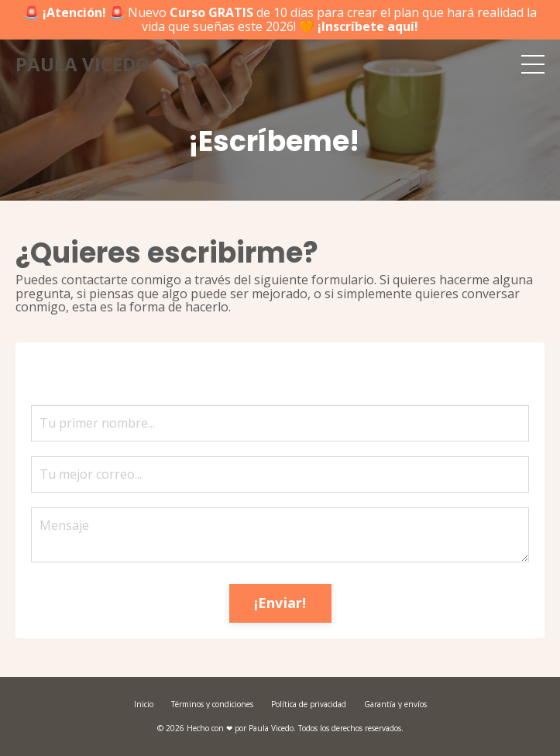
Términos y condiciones (212, 704)
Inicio (144, 704)
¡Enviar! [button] (280, 603)
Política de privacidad (309, 704)
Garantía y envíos (395, 704)
